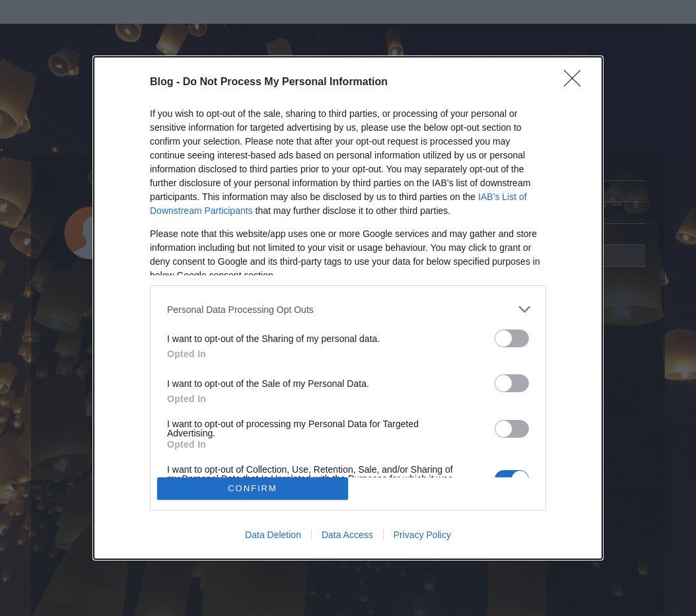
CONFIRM (253, 488)
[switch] (512, 338)
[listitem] (348, 309)
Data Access (347, 535)
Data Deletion (273, 535)
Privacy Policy (422, 535)
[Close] (576, 83)
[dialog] (348, 308)
